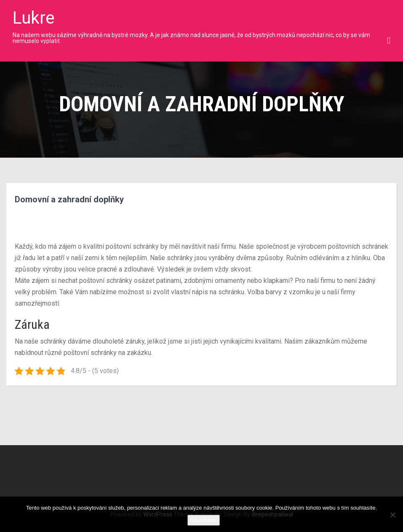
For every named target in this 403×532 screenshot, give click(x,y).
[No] (392, 515)
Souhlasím (204, 520)
